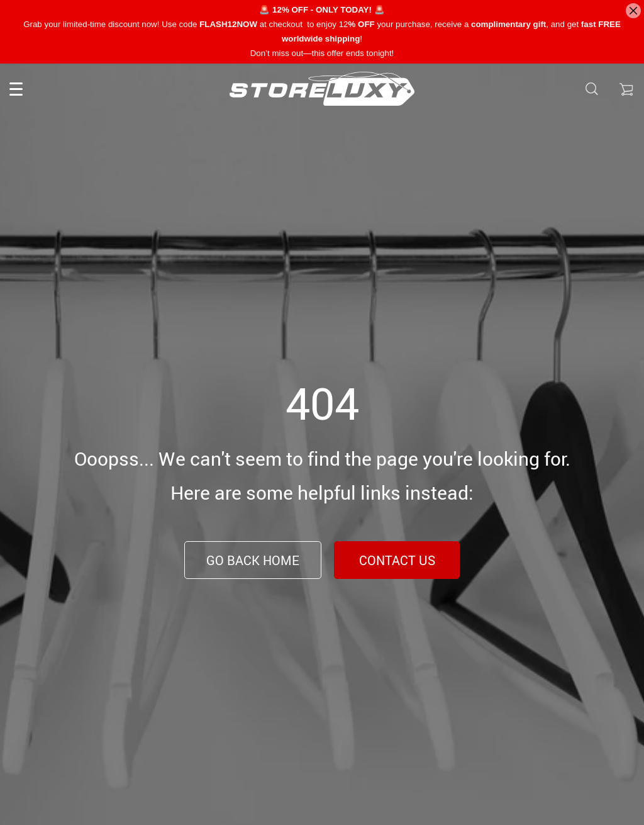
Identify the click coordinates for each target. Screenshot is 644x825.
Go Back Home (253, 560)
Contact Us (397, 560)
